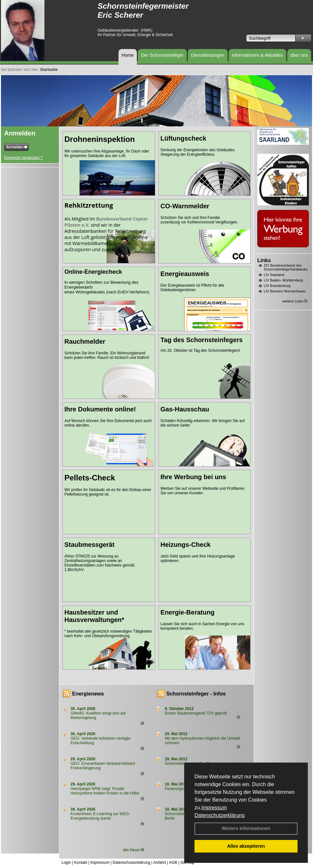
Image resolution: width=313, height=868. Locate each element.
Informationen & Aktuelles (257, 55)
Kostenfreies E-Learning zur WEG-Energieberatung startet (100, 816)
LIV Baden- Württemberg (283, 280)
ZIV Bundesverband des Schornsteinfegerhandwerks (286, 267)
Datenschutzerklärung (220, 815)
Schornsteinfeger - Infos (196, 694)
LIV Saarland (274, 275)
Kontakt (81, 863)
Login (66, 863)
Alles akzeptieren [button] (246, 846)
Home (128, 55)
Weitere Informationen (246, 828)
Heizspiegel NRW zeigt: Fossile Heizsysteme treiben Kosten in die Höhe (105, 791)
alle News (133, 850)
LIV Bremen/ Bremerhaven (285, 291)
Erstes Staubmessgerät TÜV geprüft (196, 713)
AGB (173, 863)
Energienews (88, 694)
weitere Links (295, 301)
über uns (299, 55)
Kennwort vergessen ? (23, 158)
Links (264, 260)
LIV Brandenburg (277, 286)
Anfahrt (160, 863)
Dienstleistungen (208, 55)
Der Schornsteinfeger (162, 55)
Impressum (214, 808)
